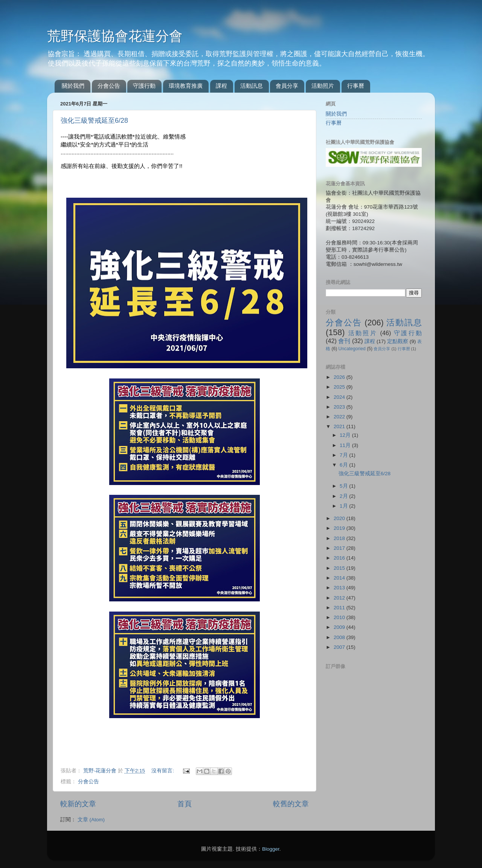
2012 (340, 598)
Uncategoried (352, 349)
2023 (340, 407)
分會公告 (109, 86)
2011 (340, 608)
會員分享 (287, 86)
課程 (221, 86)
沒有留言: (163, 771)
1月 (344, 506)
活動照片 (323, 86)
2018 (340, 538)
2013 (340, 588)
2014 (340, 578)
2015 (340, 568)
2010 (340, 617)
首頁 (185, 804)
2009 (340, 627)
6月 (344, 465)
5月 (344, 486)
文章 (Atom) (91, 820)
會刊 (344, 341)
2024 (340, 397)
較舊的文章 (291, 804)
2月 (344, 496)
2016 (340, 558)
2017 (340, 548)
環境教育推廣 (186, 86)
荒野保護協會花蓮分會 (115, 36)
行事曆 (356, 86)
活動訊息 (252, 86)
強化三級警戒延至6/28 (94, 121)
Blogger (271, 849)
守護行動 (144, 86)
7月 (344, 455)
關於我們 (73, 86)
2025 (340, 387)
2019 (340, 528)
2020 (340, 518)
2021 (340, 426)
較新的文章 (78, 804)
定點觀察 (398, 341)
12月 (346, 435)
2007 (340, 647)
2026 (340, 377)
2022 (340, 417)
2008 (340, 637)
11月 (346, 445)
